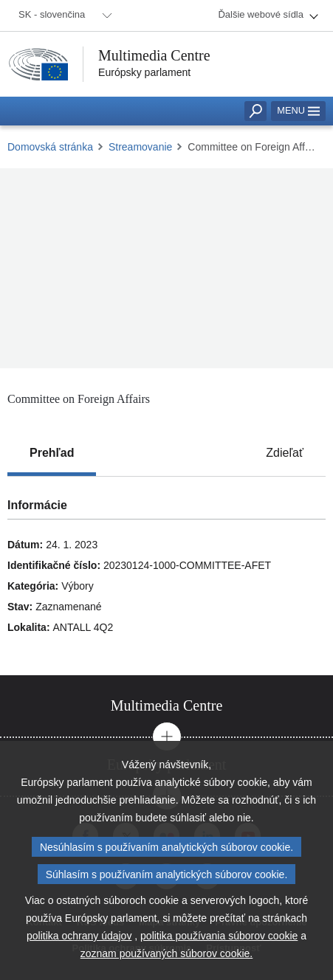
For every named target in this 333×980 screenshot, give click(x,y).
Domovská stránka (50, 147)
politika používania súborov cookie (219, 936)
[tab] (52, 453)
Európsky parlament (144, 72)
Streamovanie (140, 147)
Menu (298, 110)
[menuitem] (63, 15)
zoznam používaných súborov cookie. (166, 953)
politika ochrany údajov (79, 936)
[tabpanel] (166, 576)
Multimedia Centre (154, 55)
